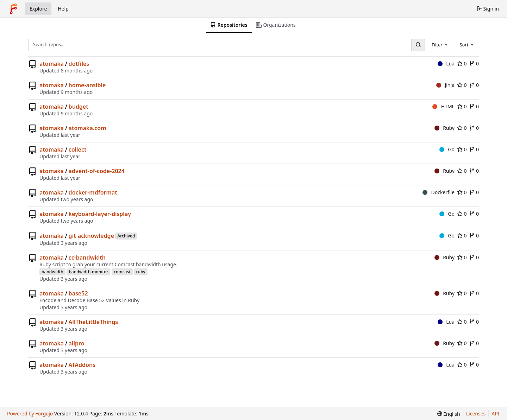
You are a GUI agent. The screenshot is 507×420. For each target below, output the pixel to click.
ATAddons (82, 365)
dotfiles (79, 64)
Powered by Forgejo (30, 413)
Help (63, 9)
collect (78, 149)
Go (447, 149)
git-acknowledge (91, 236)
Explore (38, 9)
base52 (78, 293)
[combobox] (440, 45)
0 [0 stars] (462, 63)
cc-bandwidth (87, 257)
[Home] (13, 9)
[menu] (449, 414)
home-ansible (87, 85)
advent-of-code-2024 (97, 171)
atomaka (52, 64)
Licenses (476, 413)
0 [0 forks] (474, 63)
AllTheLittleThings (93, 322)
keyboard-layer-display (100, 214)
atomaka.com (87, 128)
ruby (141, 272)
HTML (443, 106)
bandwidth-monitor (88, 272)
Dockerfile (439, 192)
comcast (122, 272)
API (495, 413)
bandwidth (52, 272)
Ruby (445, 128)
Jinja (445, 85)
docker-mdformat (93, 192)
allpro (77, 343)
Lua (446, 63)
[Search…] (418, 45)
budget (79, 107)
